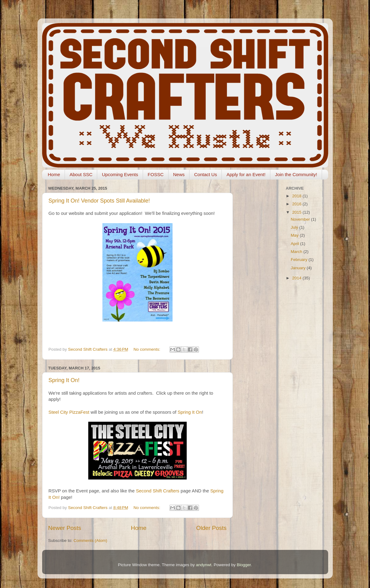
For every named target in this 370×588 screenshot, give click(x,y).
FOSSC (156, 174)
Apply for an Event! (246, 174)
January (299, 268)
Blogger (244, 565)
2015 (297, 212)
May (295, 235)
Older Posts (211, 528)
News (179, 174)
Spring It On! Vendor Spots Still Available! (99, 201)
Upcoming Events (120, 174)
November (301, 219)
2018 (297, 196)
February (300, 260)
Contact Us (205, 174)
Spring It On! (64, 380)
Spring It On (190, 412)
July (295, 227)
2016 (297, 204)
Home (54, 174)
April (295, 244)
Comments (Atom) (90, 541)
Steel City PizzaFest (69, 412)
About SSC (81, 174)
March (297, 252)
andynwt (204, 565)
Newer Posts (65, 528)
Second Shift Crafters (158, 491)
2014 (297, 278)
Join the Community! (296, 174)
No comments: (147, 349)
